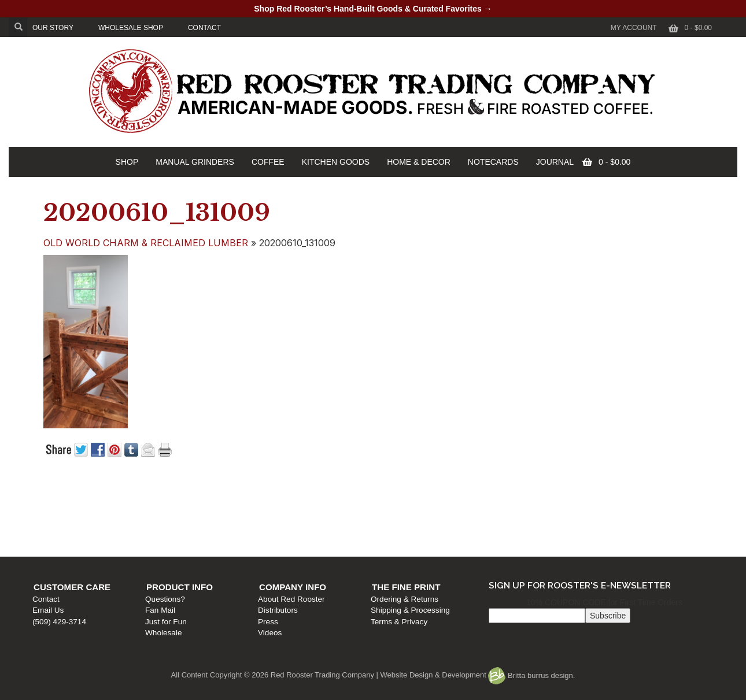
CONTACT (204, 28)
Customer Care (78, 497)
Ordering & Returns (580, 509)
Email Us (54, 520)
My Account (634, 28)
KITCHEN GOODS (336, 162)
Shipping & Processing (586, 520)
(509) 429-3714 (65, 532)
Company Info (411, 497)
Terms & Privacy (574, 532)
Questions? (228, 509)
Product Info (242, 497)
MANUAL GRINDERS (195, 162)
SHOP (127, 162)
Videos (388, 542)
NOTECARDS (493, 162)
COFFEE (268, 162)
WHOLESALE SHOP (131, 28)
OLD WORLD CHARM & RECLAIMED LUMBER (146, 243)
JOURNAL (555, 162)
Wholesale (226, 542)
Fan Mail (223, 520)
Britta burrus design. (531, 675)
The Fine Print (581, 497)
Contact (52, 509)
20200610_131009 (157, 213)
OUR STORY (53, 28)
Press (387, 532)
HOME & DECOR (419, 162)
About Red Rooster (410, 509)
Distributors (396, 520)
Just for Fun (228, 532)
